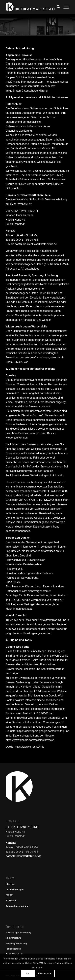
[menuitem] (57, 7)
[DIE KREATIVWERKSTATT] (31, 7)
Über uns (10, 884)
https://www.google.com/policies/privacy (29, 740)
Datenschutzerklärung (17, 906)
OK (28, 973)
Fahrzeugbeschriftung (16, 943)
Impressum (11, 900)
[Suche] (57, 7)
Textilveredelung (14, 938)
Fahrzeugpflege (13, 949)
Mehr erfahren (45, 973)
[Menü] (65, 7)
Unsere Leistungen (15, 889)
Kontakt (9, 895)
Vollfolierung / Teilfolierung (18, 932)
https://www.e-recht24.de (30, 747)
